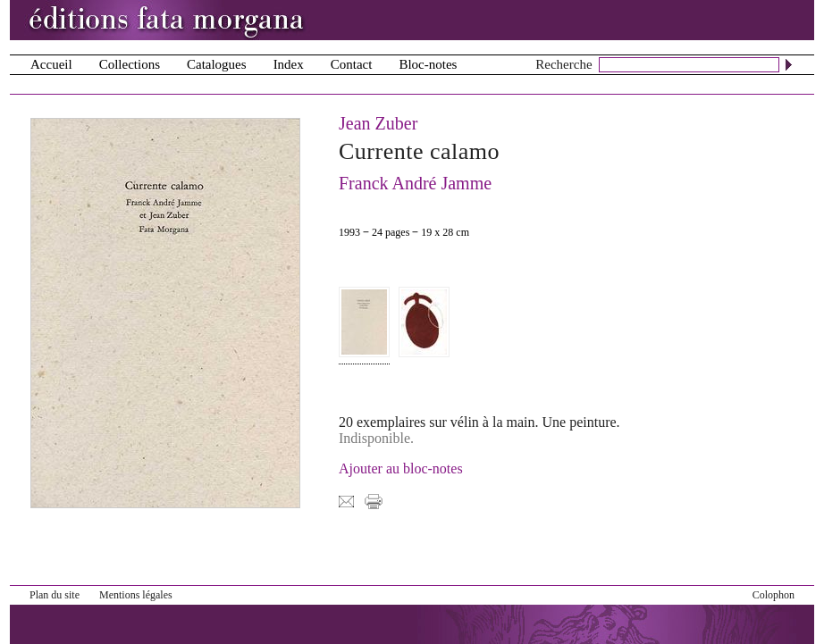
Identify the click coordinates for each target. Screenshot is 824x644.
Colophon (774, 595)
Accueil (51, 64)
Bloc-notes (428, 64)
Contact (352, 64)
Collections (130, 64)
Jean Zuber (378, 123)
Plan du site (55, 595)
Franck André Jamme (415, 183)
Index (289, 64)
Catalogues (217, 64)
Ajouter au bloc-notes (401, 468)
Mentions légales (136, 595)
